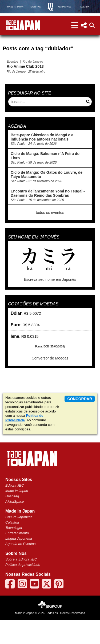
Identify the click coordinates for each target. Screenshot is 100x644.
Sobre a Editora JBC (21, 583)
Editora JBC (15, 509)
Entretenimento (17, 557)
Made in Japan (17, 515)
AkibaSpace (15, 526)
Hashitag (12, 520)
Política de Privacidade (24, 442)
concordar (80, 423)
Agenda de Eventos (20, 568)
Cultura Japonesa (19, 541)
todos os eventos (50, 226)
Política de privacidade (23, 589)
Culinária (12, 546)
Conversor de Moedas (50, 372)
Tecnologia (14, 552)
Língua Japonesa (19, 562)
